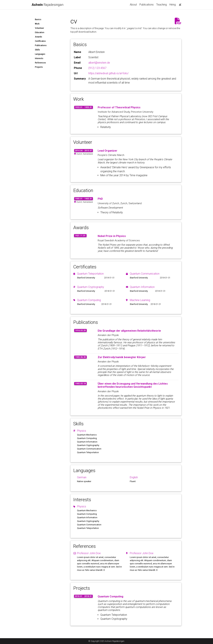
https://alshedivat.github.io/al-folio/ (108, 73)
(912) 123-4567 (97, 68)
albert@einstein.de (99, 63)
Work (37, 24)
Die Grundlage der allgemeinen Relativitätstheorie (129, 331)
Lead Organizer (107, 151)
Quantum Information (142, 287)
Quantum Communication (145, 274)
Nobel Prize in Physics (112, 236)
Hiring (173, 5)
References (40, 63)
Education (40, 32)
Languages (40, 54)
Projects (39, 67)
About (133, 5)
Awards (39, 37)
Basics (38, 19)
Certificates (40, 41)
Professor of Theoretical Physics (119, 107)
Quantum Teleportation (90, 274)
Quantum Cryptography (91, 287)
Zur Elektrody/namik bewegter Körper (122, 357)
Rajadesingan (48, 5)
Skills (37, 50)
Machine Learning (140, 300)
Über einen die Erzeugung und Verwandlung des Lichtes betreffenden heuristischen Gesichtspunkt (133, 385)
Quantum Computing (89, 300)
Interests (39, 58)
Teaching (161, 5)
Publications (147, 5)
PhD (100, 199)
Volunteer (39, 28)
